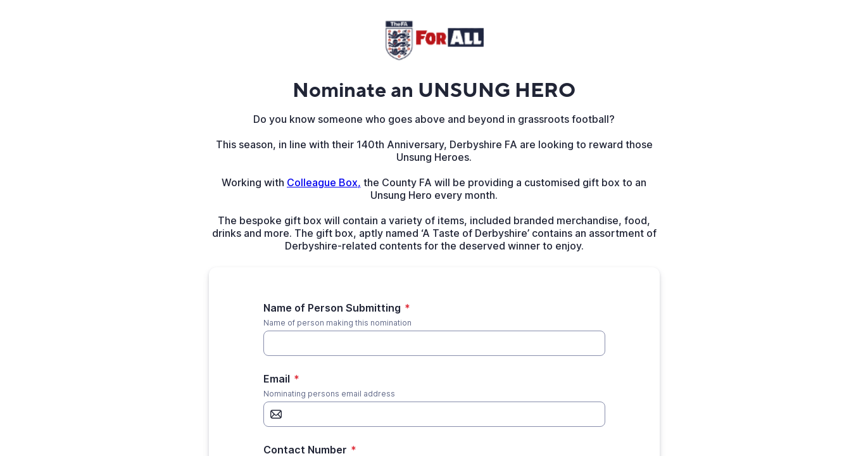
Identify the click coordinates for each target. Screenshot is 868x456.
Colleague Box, (324, 182)
